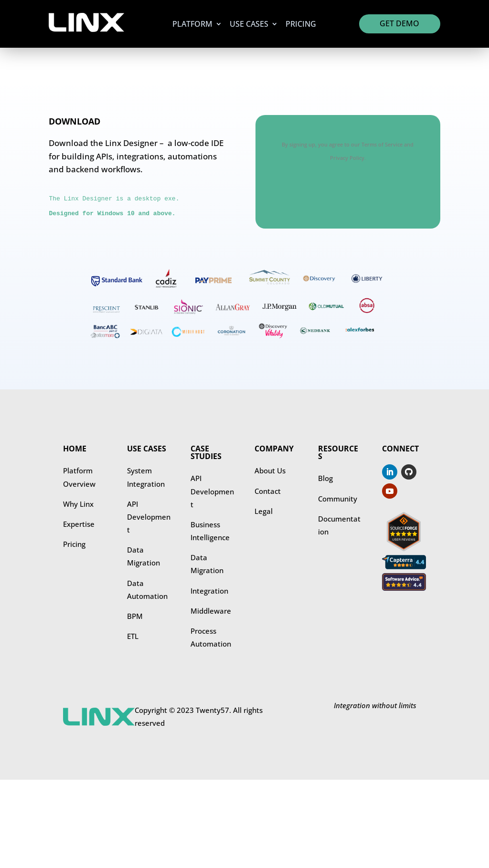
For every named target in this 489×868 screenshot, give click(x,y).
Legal (264, 511)
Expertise (79, 524)
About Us (270, 471)
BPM (135, 616)
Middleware (211, 611)
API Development (149, 517)
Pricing (301, 25)
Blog (325, 478)
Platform (192, 25)
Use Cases (249, 25)
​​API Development (212, 491)
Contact (268, 491)
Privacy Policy (347, 158)
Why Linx (78, 504)
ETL (133, 636)
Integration (209, 591)
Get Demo (399, 23)
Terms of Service (382, 144)
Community (338, 499)
